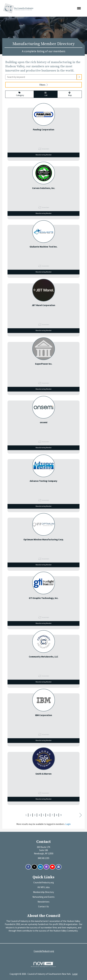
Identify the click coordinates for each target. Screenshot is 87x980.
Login (68, 824)
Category (20, 94)
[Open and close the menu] (59, 8)
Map (70, 94)
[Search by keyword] (41, 77)
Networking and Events (43, 897)
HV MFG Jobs (44, 887)
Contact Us (43, 906)
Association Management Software (43, 965)
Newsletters (43, 902)
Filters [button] (44, 85)
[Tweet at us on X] (34, 867)
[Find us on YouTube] (52, 867)
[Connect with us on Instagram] (46, 867)
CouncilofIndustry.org (44, 882)
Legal (75, 974)
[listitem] (43, 131)
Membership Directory (43, 892)
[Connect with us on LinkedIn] (40, 867)
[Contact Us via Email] (59, 867)
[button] (79, 77)
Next (81, 815)
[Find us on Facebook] (28, 867)
